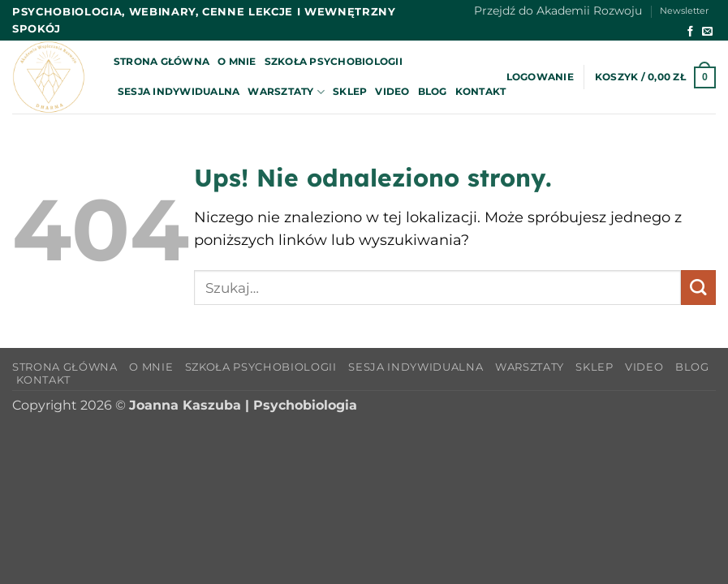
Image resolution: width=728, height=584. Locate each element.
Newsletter (684, 11)
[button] (540, 77)
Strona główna (162, 61)
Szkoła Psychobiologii (334, 61)
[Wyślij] (698, 288)
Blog (433, 91)
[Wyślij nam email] (707, 32)
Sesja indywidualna (179, 91)
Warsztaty (286, 92)
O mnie (237, 61)
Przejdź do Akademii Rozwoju (558, 11)
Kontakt (481, 91)
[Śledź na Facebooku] (690, 32)
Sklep (350, 91)
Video (392, 91)
